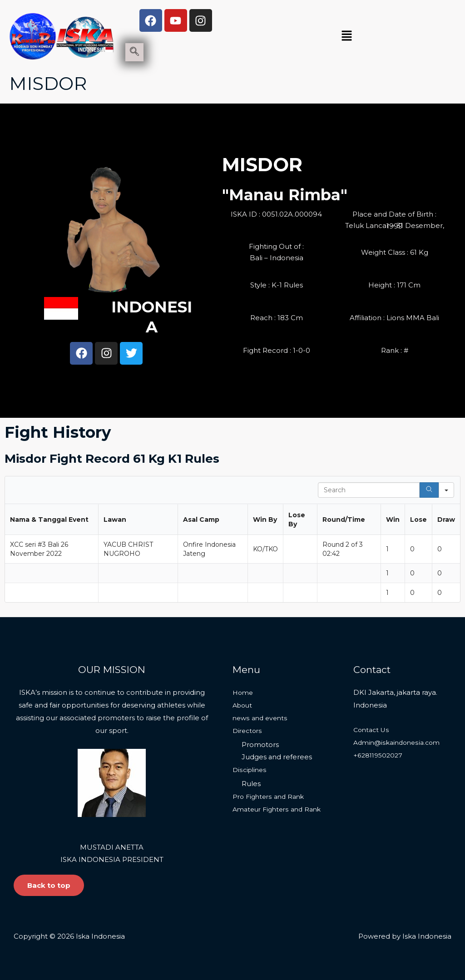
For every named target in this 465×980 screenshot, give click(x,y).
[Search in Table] (369, 490)
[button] (346, 36)
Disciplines (251, 770)
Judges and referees (277, 757)
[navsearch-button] (134, 52)
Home (244, 692)
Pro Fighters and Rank (271, 797)
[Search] (429, 490)
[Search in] (446, 490)
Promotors (260, 745)
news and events (262, 718)
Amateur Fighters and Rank (280, 810)
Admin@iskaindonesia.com (400, 742)
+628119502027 (379, 755)
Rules (251, 784)
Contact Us (373, 730)
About (243, 705)
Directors (248, 730)
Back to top (49, 885)
